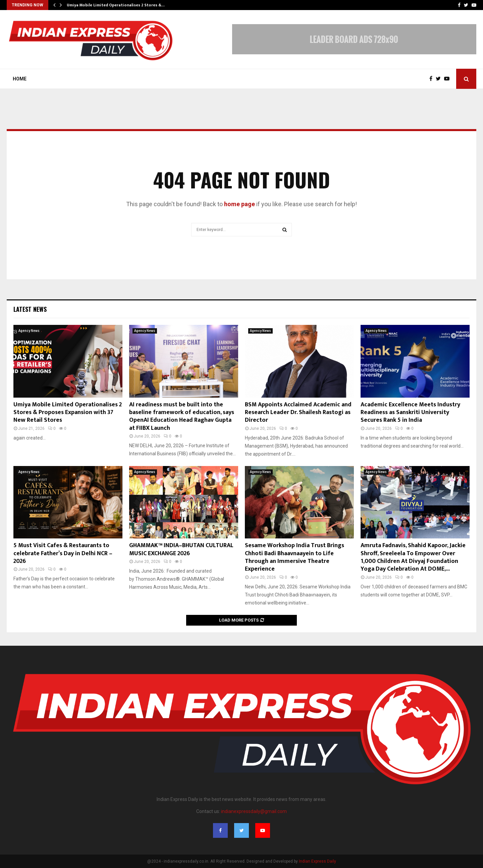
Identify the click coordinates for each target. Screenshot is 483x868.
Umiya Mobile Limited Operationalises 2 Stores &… (116, 5)
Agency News (29, 331)
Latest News (30, 309)
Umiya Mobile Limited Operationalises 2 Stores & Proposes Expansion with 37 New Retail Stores (68, 413)
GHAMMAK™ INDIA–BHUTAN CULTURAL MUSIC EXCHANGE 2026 (181, 549)
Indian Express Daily (317, 861)
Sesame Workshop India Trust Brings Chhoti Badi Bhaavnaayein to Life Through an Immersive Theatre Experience (294, 557)
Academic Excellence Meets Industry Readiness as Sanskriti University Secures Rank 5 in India (410, 413)
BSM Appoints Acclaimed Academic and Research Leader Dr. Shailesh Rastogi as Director (298, 413)
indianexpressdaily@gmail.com (254, 811)
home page (239, 204)
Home (20, 79)
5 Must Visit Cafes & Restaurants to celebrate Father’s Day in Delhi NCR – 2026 (63, 553)
